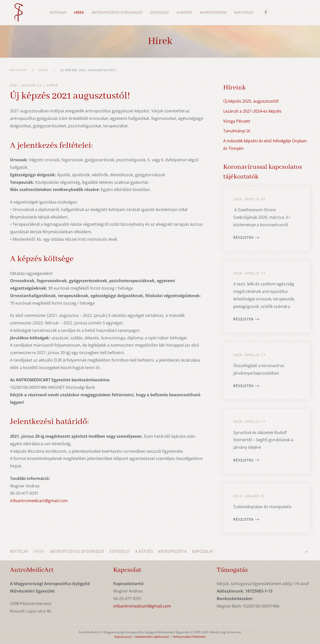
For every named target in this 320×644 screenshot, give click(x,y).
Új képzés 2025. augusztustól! (251, 101)
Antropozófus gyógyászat (77, 551)
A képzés (144, 551)
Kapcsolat (244, 12)
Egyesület (160, 12)
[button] (306, 552)
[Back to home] (18, 12)
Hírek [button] (79, 12)
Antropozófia (213, 12)
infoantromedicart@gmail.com (39, 501)
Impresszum (123, 637)
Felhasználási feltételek (189, 637)
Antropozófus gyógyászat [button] (117, 12)
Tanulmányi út (237, 131)
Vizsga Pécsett (237, 121)
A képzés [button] (184, 12)
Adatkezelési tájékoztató (152, 637)
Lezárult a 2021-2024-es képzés (252, 111)
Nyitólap (58, 12)
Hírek (52, 85)
